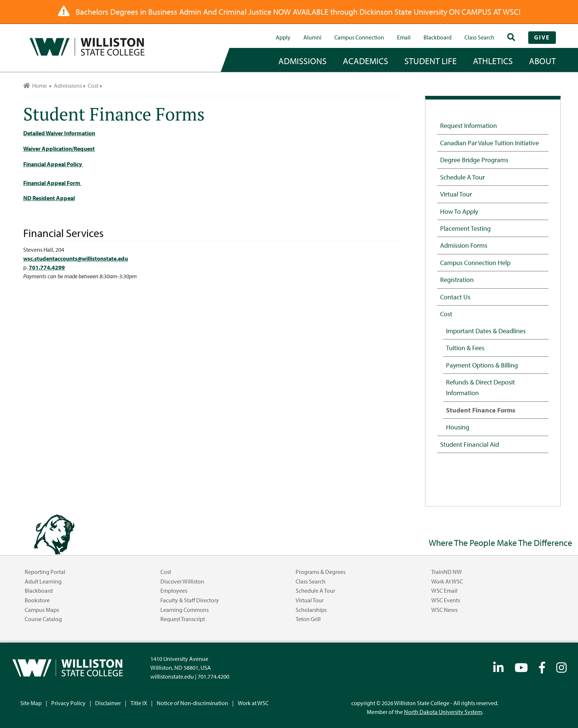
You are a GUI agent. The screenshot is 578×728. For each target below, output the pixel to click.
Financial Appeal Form (52, 183)
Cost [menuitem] (93, 86)
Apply (283, 37)
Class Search (479, 37)
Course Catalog (43, 619)
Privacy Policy (68, 703)
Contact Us (455, 297)
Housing (458, 427)
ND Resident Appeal (49, 198)
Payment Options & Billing (482, 365)
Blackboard (438, 37)
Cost (446, 314)
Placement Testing (465, 228)
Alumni (312, 37)
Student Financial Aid (470, 444)
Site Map (31, 703)
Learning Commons (184, 610)
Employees (174, 591)
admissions (302, 61)
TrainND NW (447, 572)
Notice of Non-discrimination (192, 703)
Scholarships (311, 610)
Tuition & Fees (465, 348)
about (542, 61)
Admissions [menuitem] (68, 86)
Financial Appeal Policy (53, 164)
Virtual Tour (456, 194)
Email (404, 37)
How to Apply (459, 211)
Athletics (493, 61)
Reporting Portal (45, 572)
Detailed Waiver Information (59, 133)
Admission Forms (464, 245)
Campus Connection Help (475, 262)
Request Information (469, 125)
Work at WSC (447, 581)
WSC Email (444, 591)
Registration (457, 279)
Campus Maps (42, 610)
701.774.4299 (47, 267)
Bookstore (37, 600)
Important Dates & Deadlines (486, 331)
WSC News (444, 610)
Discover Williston (182, 581)
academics (365, 61)
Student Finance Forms (481, 410)
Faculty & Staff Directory (190, 600)
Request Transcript (183, 619)
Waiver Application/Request (59, 149)
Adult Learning (43, 581)
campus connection (359, 37)
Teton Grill (308, 619)
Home (35, 86)
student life (431, 61)
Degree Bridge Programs (474, 160)
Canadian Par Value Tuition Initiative (490, 143)
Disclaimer (108, 703)
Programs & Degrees (321, 572)
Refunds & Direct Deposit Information (480, 387)
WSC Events (446, 600)
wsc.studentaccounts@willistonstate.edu (76, 258)
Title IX (139, 703)
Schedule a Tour (462, 177)
